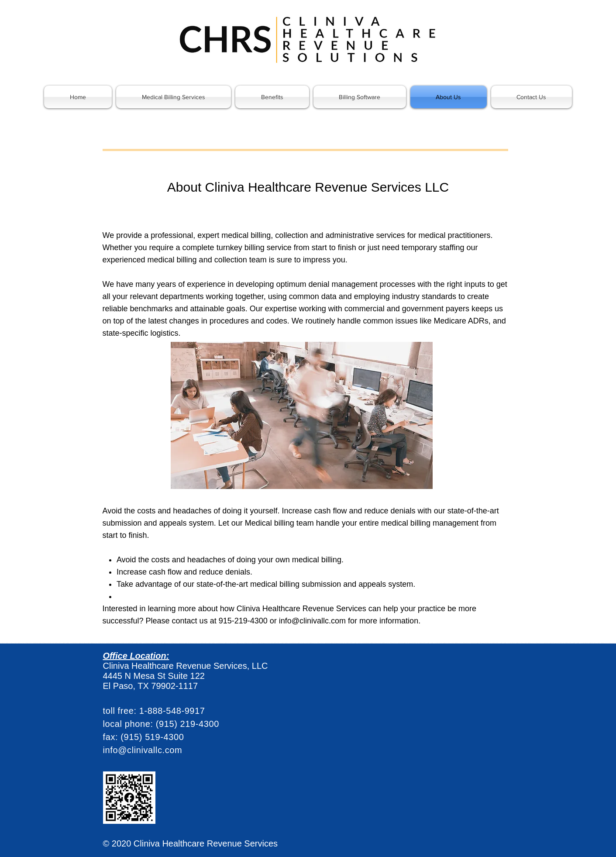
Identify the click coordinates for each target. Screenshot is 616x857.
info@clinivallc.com (312, 621)
